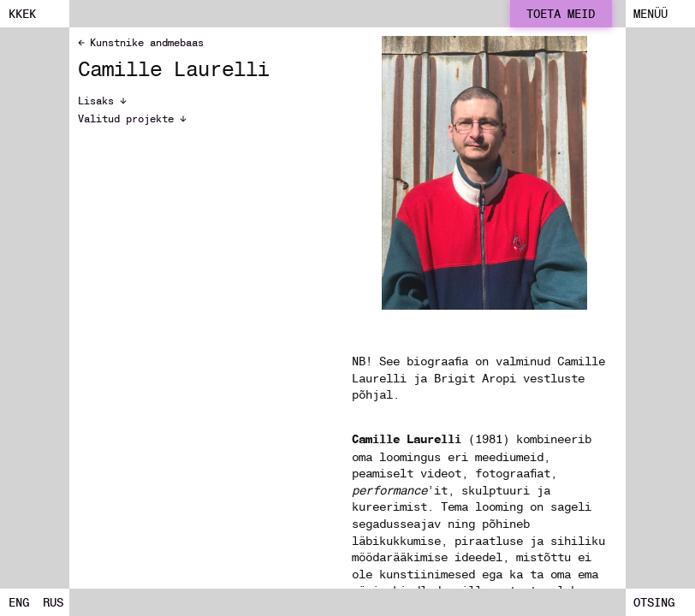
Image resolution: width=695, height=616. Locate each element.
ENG (19, 602)
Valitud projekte (132, 119)
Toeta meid (561, 14)
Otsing (654, 602)
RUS (53, 602)
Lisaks (102, 101)
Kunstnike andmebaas (141, 42)
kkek (22, 14)
